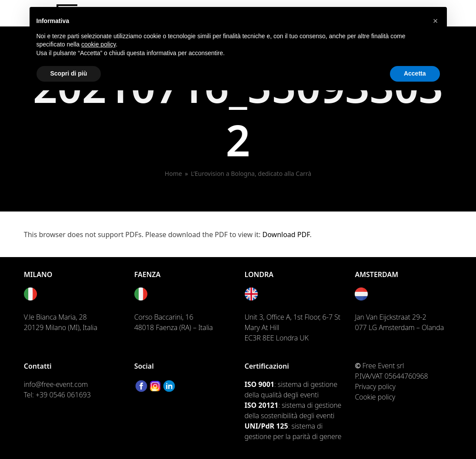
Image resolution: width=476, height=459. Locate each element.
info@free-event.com (56, 384)
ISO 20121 (262, 405)
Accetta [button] (415, 73)
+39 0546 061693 (63, 395)
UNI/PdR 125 (266, 426)
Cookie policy (375, 397)
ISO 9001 (260, 384)
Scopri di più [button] (69, 73)
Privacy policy (375, 386)
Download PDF (286, 234)
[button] (436, 21)
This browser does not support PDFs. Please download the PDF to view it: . (168, 234)
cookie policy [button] (98, 44)
